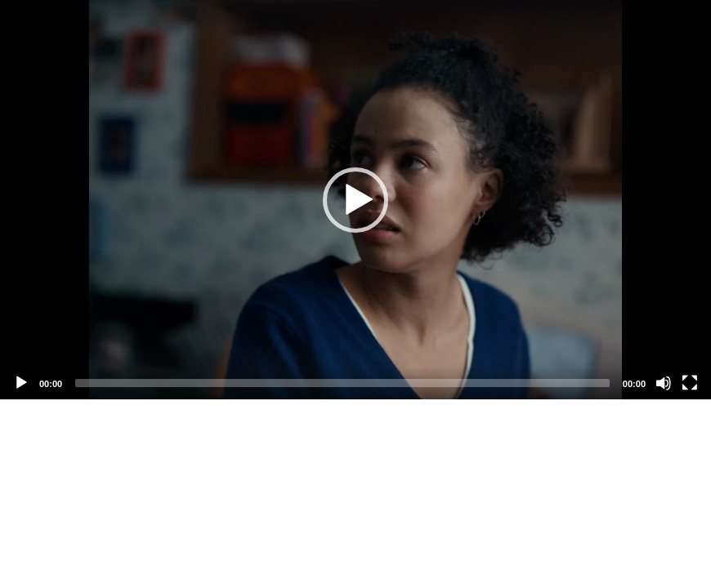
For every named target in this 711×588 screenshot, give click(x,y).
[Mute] (664, 383)
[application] (355, 200)
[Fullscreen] (690, 383)
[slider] (342, 383)
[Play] (21, 383)
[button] (355, 200)
